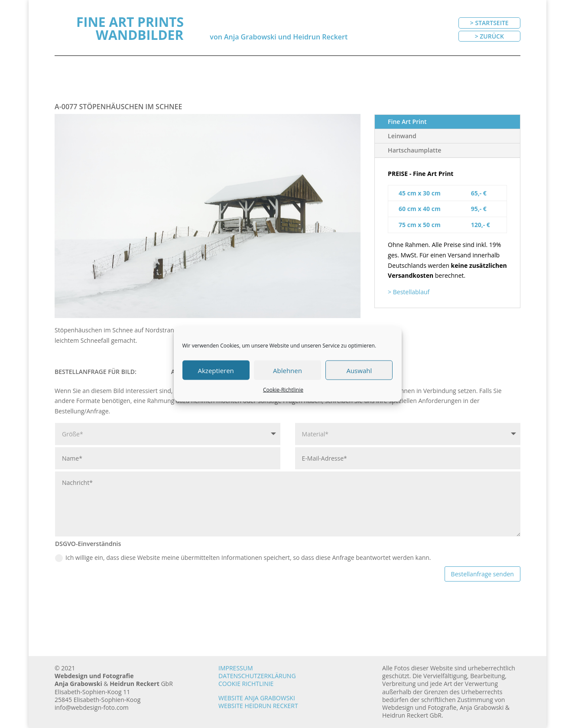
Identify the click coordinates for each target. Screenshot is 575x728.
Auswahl (359, 370)
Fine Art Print (407, 122)
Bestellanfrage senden (482, 574)
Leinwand (402, 136)
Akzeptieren (216, 370)
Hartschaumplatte (414, 150)
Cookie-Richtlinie (283, 390)
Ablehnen (287, 370)
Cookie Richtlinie (246, 684)
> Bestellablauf (409, 292)
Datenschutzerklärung (257, 676)
